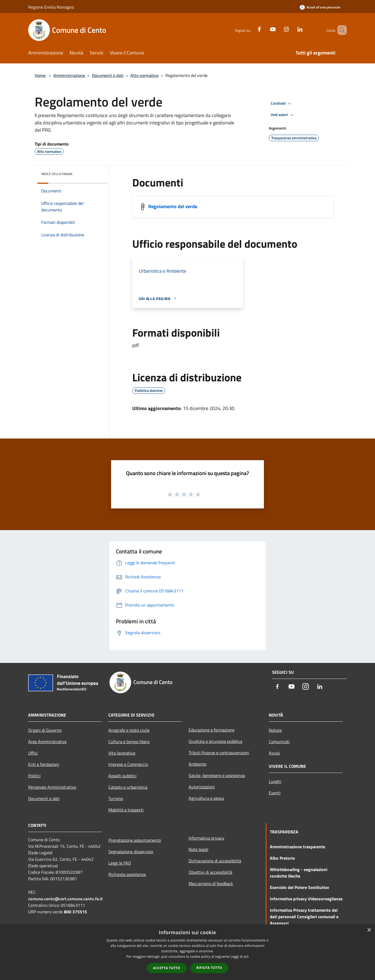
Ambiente (198, 764)
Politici (34, 776)
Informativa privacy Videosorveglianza (306, 899)
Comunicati (279, 742)
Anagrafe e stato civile (129, 730)
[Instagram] (279, 29)
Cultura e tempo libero (129, 742)
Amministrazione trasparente (298, 847)
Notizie (275, 730)
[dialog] (187, 952)
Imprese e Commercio (128, 764)
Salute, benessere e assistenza (217, 775)
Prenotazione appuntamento (135, 840)
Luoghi (275, 781)
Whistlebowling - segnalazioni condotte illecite (299, 873)
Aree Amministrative (47, 742)
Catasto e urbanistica (128, 787)
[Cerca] (340, 30)
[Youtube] (265, 29)
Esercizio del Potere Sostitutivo (300, 887)
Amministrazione (69, 75)
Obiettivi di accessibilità (210, 872)
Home (40, 75)
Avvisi (274, 753)
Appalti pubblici (122, 776)
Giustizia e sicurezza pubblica (215, 741)
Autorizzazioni (202, 787)
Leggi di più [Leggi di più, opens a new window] (240, 957)
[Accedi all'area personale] (320, 7)
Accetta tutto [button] (167, 968)
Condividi (282, 104)
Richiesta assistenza (127, 874)
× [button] (369, 930)
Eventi (275, 793)
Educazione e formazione (211, 730)
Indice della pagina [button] (57, 174)
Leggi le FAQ (120, 863)
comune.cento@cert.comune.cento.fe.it (65, 899)
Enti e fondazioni (44, 764)
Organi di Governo (45, 730)
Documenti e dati (108, 75)
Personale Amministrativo (52, 787)
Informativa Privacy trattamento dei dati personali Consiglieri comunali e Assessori (304, 917)
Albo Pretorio (282, 858)
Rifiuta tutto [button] (209, 968)
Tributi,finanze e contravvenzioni (219, 753)
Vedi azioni (283, 115)
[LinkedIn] (292, 29)
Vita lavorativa (122, 753)
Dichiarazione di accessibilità (215, 861)
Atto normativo (144, 75)
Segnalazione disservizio (131, 852)
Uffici (33, 753)
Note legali (198, 849)
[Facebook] (251, 29)
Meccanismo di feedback (211, 884)
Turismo (116, 798)
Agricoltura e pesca (206, 798)
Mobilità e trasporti (126, 810)
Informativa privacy (206, 838)
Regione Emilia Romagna (51, 7)
